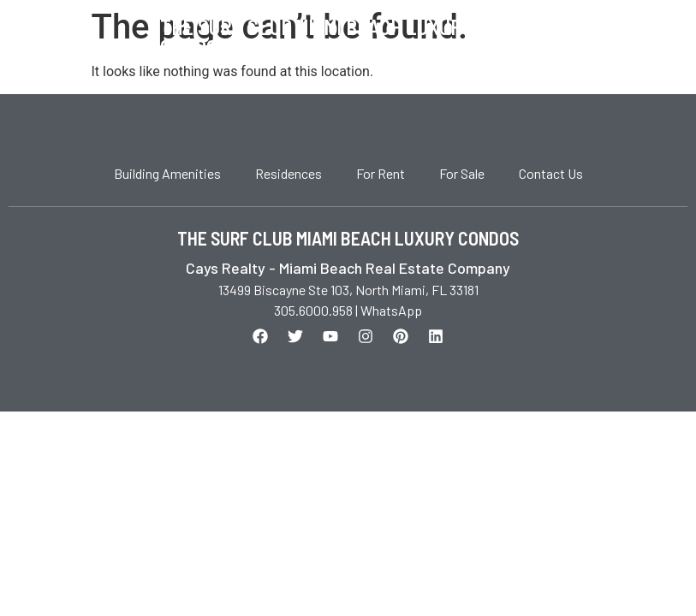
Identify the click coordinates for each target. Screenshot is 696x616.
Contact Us (551, 173)
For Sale (462, 173)
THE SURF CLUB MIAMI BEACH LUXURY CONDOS (348, 238)
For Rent (381, 173)
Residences (289, 173)
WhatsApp (391, 310)
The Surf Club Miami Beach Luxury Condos (316, 37)
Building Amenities (167, 173)
